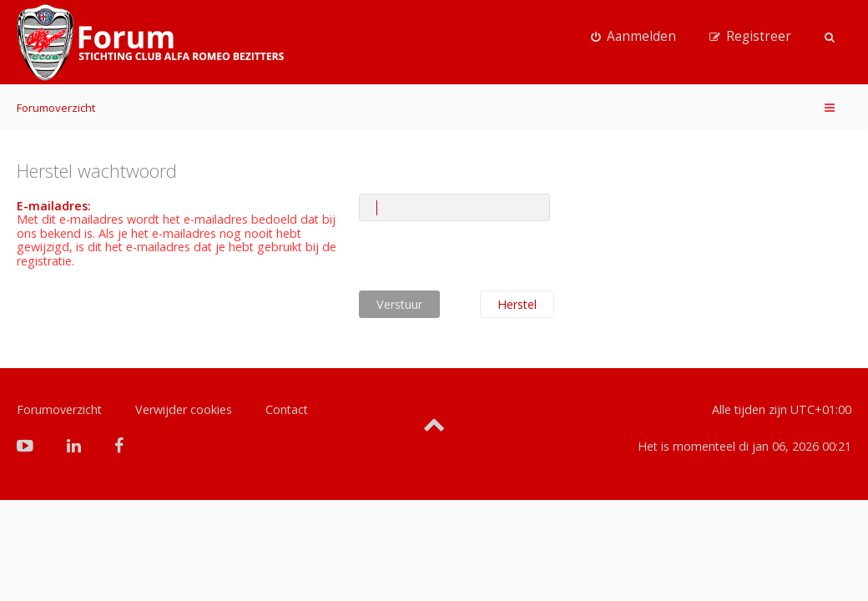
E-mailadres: (54, 206)
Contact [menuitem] (287, 409)
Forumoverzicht (56, 108)
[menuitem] (633, 37)
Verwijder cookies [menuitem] (184, 409)
